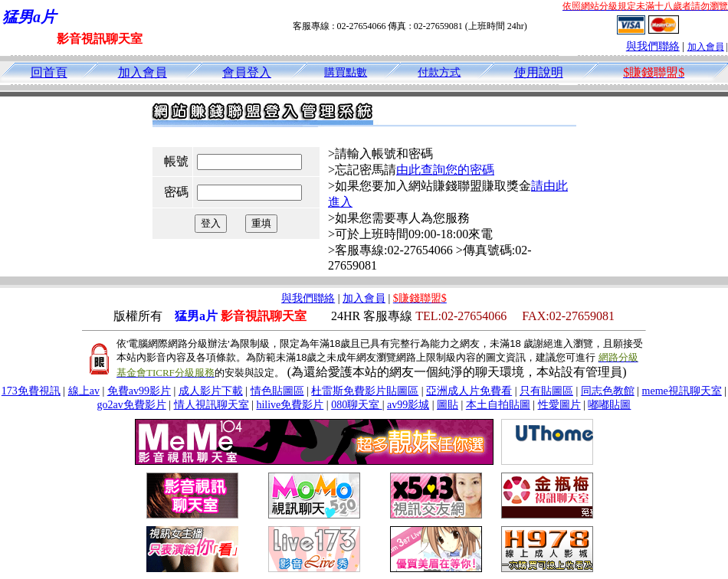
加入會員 (706, 47)
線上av (84, 391)
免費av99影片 (139, 391)
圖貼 (448, 405)
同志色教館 (608, 391)
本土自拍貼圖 (498, 405)
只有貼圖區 (546, 391)
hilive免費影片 (290, 405)
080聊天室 (357, 405)
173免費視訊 (31, 391)
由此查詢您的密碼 (445, 170)
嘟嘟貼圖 (609, 405)
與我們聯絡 (653, 46)
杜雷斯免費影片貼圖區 (365, 391)
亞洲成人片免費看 (469, 391)
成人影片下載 (211, 391)
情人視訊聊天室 (212, 405)
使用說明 (539, 72)
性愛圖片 (559, 405)
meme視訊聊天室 (682, 391)
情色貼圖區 (277, 391)
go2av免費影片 (132, 405)
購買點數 (346, 72)
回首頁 (49, 72)
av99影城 (408, 405)
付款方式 (439, 72)
